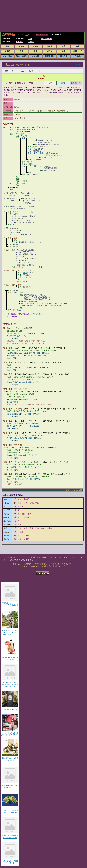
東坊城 (50, 528)
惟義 (23, 138)
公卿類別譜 (8, 35)
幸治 (10, 212)
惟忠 (36, 140)
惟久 (7, 285)
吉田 (37, 503)
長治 (16, 238)
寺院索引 (6, 42)
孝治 (7, 250)
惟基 (36, 145)
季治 (10, 238)
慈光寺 (26, 517)
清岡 (25, 528)
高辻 (14, 71)
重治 (7, 206)
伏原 (24, 514)
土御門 (26, 499)
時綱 (42, 153)
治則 (16, 293)
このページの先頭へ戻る (74, 490)
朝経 (30, 166)
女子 (42, 157)
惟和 (10, 293)
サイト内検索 (56, 34)
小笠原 (16, 132)
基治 (10, 214)
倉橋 (20, 499)
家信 (30, 149)
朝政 (23, 166)
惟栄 (13, 285)
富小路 (31, 71)
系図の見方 (38, 314)
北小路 (21, 507)
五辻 (20, 517)
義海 (30, 153)
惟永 (13, 271)
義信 (17, 138)
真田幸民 (38, 295)
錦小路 (21, 532)
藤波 (20, 510)
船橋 (30, 514)
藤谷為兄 (16, 310)
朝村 (36, 166)
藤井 (31, 503)
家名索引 (6, 39)
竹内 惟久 (8, 433)
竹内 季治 (8, 348)
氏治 (23, 193)
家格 (30, 39)
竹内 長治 (8, 362)
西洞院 (26, 535)
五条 (37, 528)
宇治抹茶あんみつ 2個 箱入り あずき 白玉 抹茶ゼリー (10, 760)
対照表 (31, 42)
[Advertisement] (43, 16)
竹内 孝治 (8, 374)
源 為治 (7, 328)
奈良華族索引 (47, 39)
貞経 (42, 166)
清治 (23, 201)
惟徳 (19, 285)
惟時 (36, 138)
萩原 (25, 503)
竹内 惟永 (8, 409)
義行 (36, 153)
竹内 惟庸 (8, 389)
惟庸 (7, 271)
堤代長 (25, 273)
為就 (10, 225)
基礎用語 (19, 42)
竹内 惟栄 (8, 445)
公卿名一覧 (20, 39)
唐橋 (20, 528)
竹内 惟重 (8, 421)
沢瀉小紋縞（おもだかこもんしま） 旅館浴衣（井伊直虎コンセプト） (10, 632)
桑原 (31, 528)
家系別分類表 (78, 65)
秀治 (7, 228)
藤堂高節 (32, 301)
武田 (23, 130)
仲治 (7, 199)
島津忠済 (30, 303)
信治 (7, 193)
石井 (20, 535)
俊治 (13, 250)
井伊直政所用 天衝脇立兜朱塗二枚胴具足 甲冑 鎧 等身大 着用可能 (10, 685)
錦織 (20, 503)
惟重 (19, 271)
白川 (20, 521)
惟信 (30, 138)
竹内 (43, 76)
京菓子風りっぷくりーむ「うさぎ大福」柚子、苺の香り (10, 605)
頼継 (48, 153)
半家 (5, 65)
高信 (48, 155)
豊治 (30, 206)
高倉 (7, 71)
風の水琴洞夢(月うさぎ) (10, 710)
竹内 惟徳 (8, 462)
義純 (13, 267)
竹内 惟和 (8, 474)
